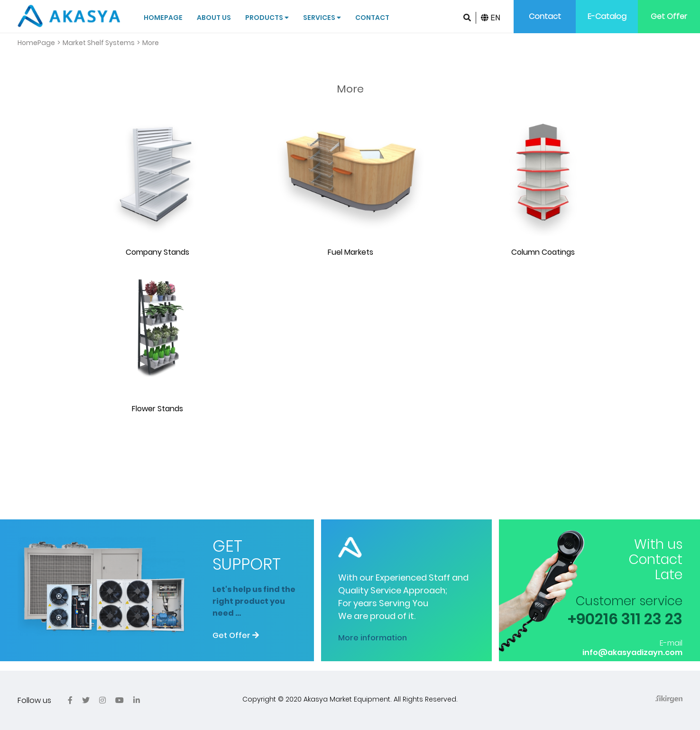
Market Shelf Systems (99, 43)
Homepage (163, 18)
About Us (214, 18)
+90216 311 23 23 (625, 619)
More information (373, 638)
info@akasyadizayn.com (632, 652)
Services (322, 18)
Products (267, 18)
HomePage (36, 43)
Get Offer (669, 16)
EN (491, 18)
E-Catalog (607, 16)
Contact (372, 18)
